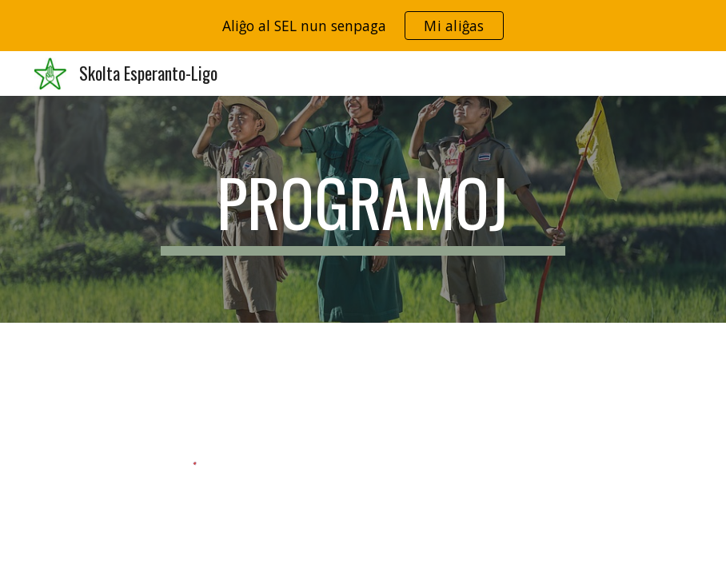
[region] (363, 26)
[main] (363, 209)
